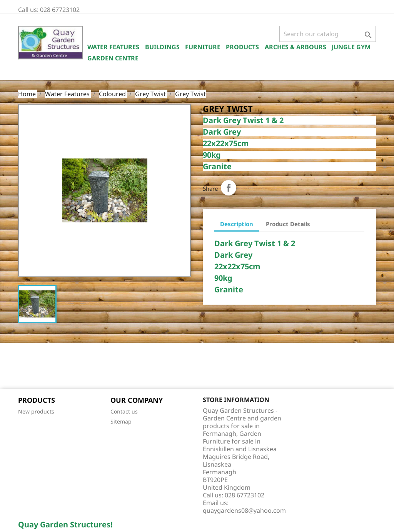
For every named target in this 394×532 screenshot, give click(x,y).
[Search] (328, 34)
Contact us (124, 411)
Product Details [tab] (288, 224)
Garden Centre (113, 58)
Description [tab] (237, 224)
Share (229, 188)
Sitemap (121, 421)
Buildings (162, 47)
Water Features (113, 47)
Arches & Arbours (295, 47)
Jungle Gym (351, 47)
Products (242, 47)
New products (36, 411)
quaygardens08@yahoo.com (244, 510)
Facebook (27, 367)
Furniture (203, 47)
